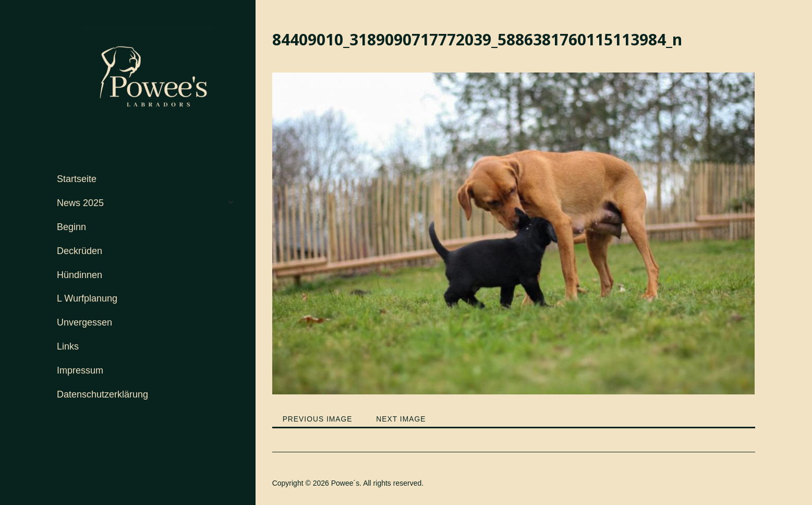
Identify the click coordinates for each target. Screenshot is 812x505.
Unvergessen (84, 322)
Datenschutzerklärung (102, 394)
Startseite (77, 179)
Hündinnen (80, 275)
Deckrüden (80, 251)
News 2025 (80, 203)
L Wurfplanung (87, 298)
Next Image (402, 419)
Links (68, 346)
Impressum (80, 370)
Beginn (71, 227)
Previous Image (318, 419)
